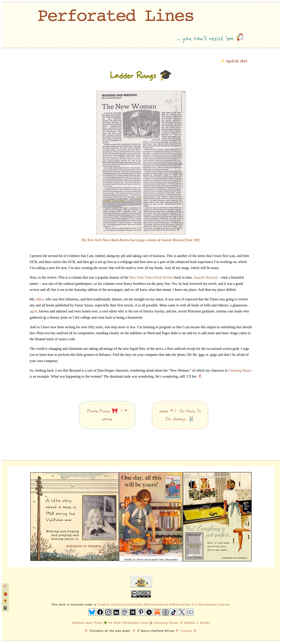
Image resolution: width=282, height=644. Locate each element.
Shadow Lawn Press (87, 623)
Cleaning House (240, 370)
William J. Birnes (197, 623)
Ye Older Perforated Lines (128, 623)
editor (40, 299)
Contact (186, 631)
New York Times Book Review (151, 277)
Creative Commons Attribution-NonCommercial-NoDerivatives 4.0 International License (163, 605)
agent (33, 311)
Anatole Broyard (206, 277)
